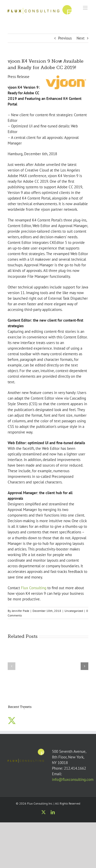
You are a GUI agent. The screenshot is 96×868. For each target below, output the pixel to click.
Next (81, 38)
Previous (65, 38)
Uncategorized (74, 611)
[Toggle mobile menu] (86, 8)
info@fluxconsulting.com (73, 779)
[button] (12, 666)
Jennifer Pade (20, 611)
